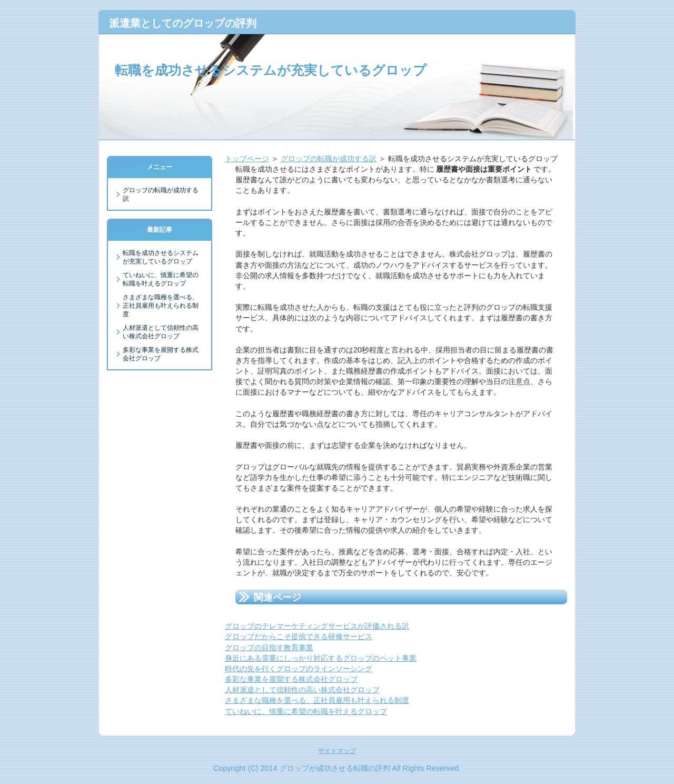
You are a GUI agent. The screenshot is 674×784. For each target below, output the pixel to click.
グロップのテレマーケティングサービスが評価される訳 (317, 626)
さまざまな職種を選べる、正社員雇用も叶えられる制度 (317, 700)
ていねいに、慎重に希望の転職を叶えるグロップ (306, 711)
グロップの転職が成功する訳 (329, 159)
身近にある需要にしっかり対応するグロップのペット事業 (321, 658)
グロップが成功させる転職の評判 (335, 768)
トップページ (247, 159)
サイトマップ (337, 751)
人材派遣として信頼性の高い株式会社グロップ (302, 690)
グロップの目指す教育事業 (269, 648)
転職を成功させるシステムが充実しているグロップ (271, 70)
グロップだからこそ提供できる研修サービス (299, 636)
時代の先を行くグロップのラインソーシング (299, 669)
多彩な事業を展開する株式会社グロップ (291, 679)
